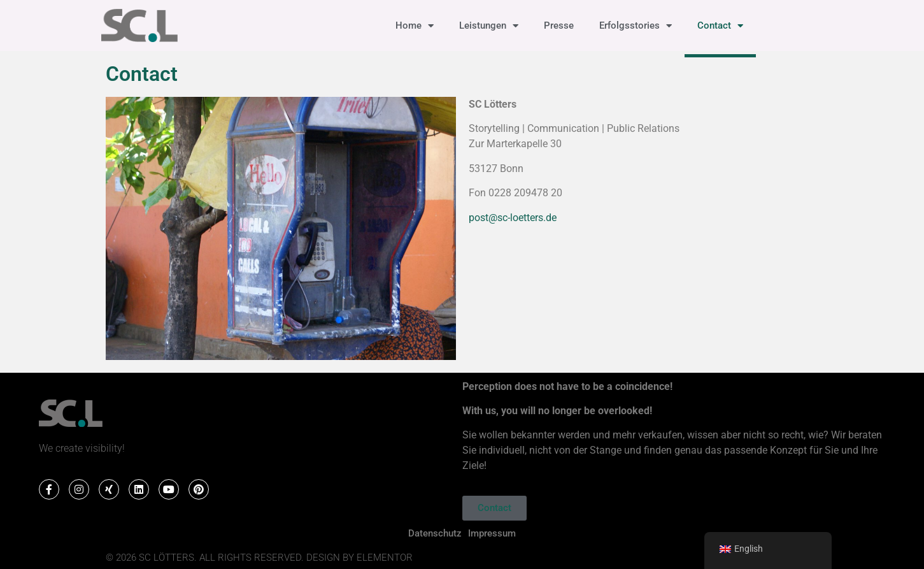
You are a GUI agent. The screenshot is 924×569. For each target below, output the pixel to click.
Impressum (492, 533)
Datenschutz (435, 533)
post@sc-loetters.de (513, 218)
